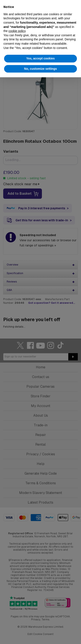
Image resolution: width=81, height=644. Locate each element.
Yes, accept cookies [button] (40, 58)
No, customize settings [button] (40, 69)
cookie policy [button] (17, 31)
